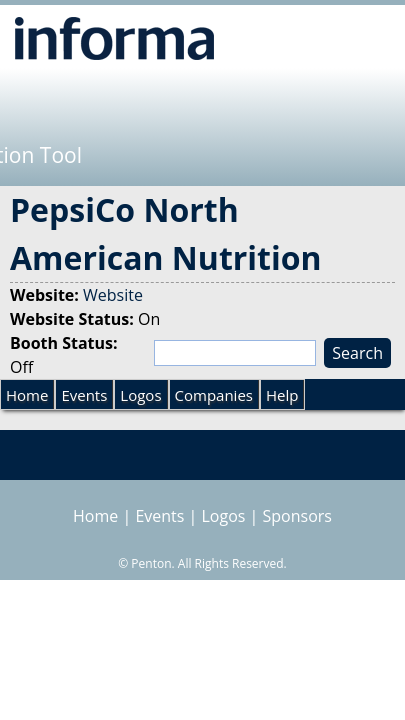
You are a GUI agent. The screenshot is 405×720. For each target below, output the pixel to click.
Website (113, 295)
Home (27, 395)
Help (282, 395)
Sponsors (297, 516)
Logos (140, 395)
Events (84, 395)
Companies (214, 395)
